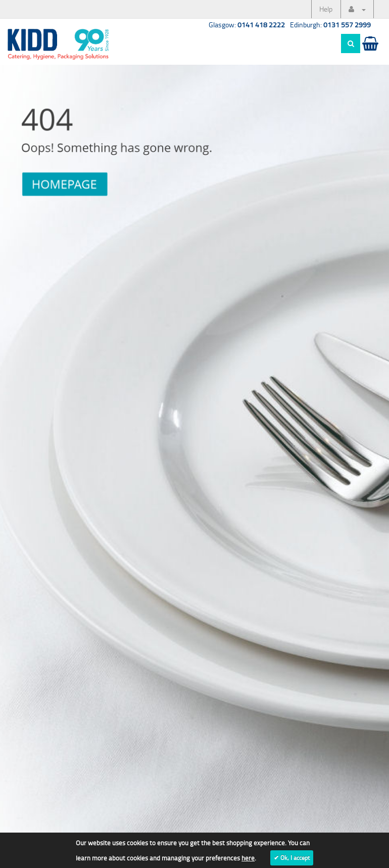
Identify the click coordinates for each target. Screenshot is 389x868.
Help (326, 9)
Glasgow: (247, 25)
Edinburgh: (330, 25)
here (248, 858)
